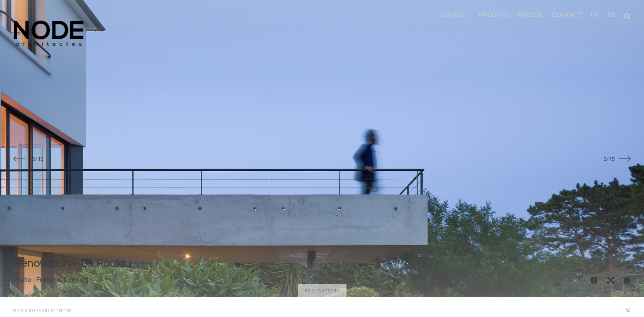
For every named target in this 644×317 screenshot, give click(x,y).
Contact (567, 16)
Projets (494, 16)
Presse (530, 16)
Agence (451, 16)
